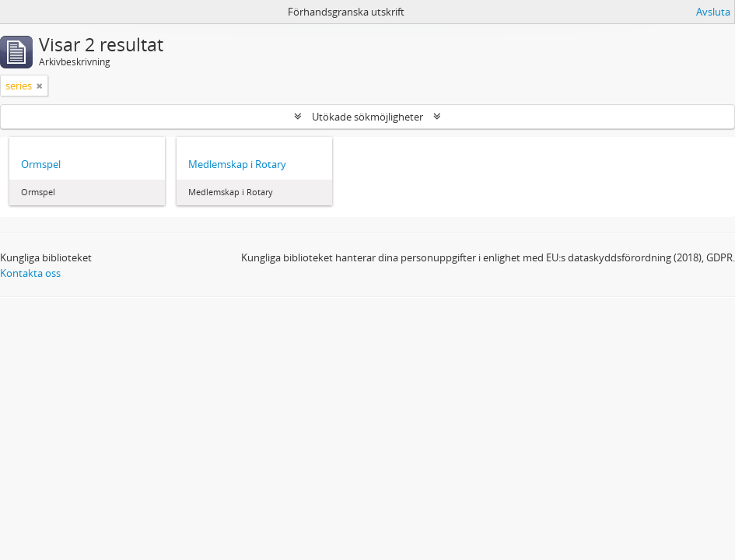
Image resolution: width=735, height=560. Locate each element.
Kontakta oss (30, 273)
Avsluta (713, 12)
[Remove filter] (40, 86)
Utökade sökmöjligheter (367, 117)
